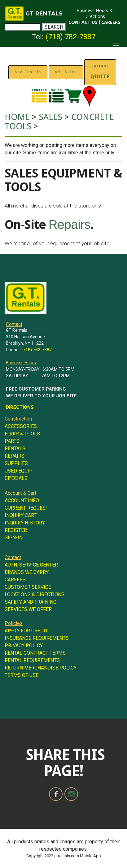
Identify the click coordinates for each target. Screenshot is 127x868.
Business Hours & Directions (95, 13)
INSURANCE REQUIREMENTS (37, 638)
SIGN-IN (14, 538)
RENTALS (15, 449)
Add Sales (66, 72)
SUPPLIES (16, 463)
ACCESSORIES (21, 426)
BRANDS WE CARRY (27, 572)
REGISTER (16, 530)
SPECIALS (16, 478)
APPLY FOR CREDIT (26, 631)
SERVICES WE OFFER (28, 609)
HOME (17, 117)
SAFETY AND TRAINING (31, 602)
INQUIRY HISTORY (25, 523)
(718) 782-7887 (70, 37)
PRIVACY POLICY (24, 646)
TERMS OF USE (22, 675)
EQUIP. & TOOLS (22, 434)
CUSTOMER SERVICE (28, 587)
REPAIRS (15, 456)
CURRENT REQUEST (26, 508)
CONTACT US (83, 22)
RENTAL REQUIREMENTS (32, 660)
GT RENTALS (44, 14)
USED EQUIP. (19, 471)
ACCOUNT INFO (22, 500)
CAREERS (111, 22)
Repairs (69, 224)
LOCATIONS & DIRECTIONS (35, 594)
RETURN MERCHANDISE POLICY (41, 668)
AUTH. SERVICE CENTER (31, 565)
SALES (50, 117)
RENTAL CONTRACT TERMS (35, 653)
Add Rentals (28, 72)
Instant (100, 72)
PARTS (12, 441)
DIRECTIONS (20, 407)
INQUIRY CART (21, 515)
